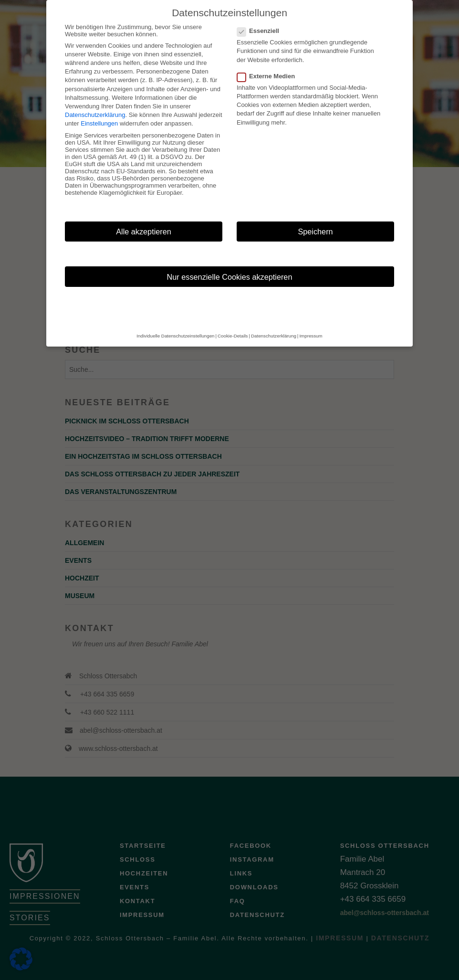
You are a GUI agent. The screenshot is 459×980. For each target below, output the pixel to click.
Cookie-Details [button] (233, 320)
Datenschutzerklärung (95, 99)
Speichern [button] (315, 216)
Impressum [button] (311, 320)
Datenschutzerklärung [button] (274, 320)
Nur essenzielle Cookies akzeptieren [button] (230, 261)
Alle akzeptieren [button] (144, 216)
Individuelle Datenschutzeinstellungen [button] (175, 320)
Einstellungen (99, 108)
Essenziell (261, 15)
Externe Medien (269, 60)
